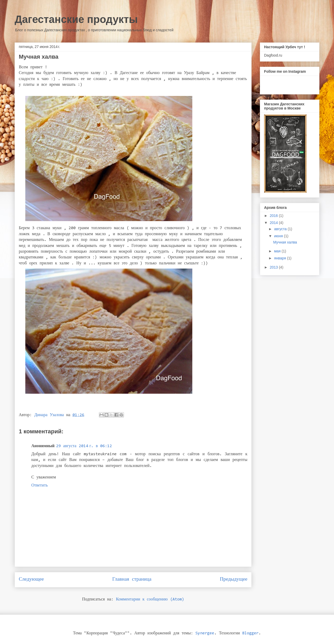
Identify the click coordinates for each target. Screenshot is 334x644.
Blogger (250, 633)
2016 (274, 216)
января (280, 258)
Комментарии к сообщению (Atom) (150, 599)
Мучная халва (285, 242)
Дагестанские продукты (76, 19)
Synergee (205, 633)
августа (281, 229)
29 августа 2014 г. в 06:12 (84, 446)
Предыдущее (234, 579)
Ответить (40, 485)
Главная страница (132, 579)
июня (279, 236)
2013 (274, 267)
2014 (274, 223)
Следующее (31, 579)
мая (278, 251)
